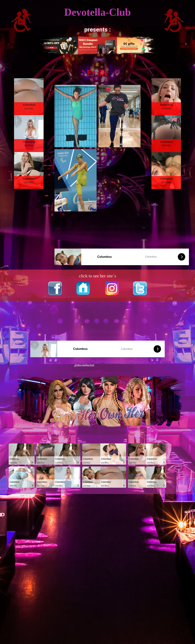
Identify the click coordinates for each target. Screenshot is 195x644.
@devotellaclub (84, 365)
